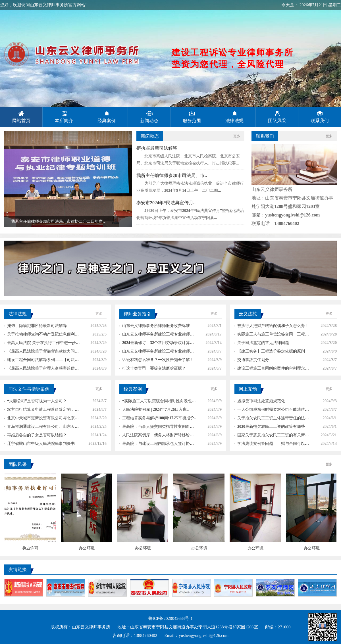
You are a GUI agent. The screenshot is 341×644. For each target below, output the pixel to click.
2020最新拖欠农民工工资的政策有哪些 (270, 427)
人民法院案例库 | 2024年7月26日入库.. (154, 409)
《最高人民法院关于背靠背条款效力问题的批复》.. (41, 352)
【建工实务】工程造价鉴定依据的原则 (270, 351)
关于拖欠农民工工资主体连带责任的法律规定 (272, 419)
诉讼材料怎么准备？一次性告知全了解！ (157, 360)
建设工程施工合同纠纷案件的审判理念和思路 (272, 369)
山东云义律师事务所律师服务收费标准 (155, 326)
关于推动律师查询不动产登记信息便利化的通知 (41, 335)
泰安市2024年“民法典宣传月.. (166, 203)
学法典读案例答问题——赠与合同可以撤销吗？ (272, 445)
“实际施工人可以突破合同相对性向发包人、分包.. (156, 402)
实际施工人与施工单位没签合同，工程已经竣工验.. (272, 335)
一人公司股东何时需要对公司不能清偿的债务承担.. (272, 411)
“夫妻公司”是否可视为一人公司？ (36, 401)
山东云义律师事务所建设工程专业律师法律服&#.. (157, 352)
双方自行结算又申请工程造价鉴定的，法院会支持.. (41, 411)
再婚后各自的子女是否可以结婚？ (36, 435)
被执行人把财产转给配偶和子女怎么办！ (272, 326)
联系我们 (265, 136)
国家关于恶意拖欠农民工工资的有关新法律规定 (272, 436)
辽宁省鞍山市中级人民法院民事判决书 (39, 444)
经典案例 (133, 389)
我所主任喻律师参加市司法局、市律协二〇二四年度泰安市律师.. (55, 223)
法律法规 (18, 314)
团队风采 (18, 464)
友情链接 (18, 569)
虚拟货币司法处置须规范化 (260, 401)
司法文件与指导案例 (29, 389)
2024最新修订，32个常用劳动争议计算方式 (157, 344)
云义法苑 (248, 314)
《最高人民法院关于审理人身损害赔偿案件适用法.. (41, 369)
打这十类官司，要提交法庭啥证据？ (153, 368)
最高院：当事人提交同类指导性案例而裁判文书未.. (157, 428)
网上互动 (248, 389)
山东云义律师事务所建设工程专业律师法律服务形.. (157, 335)
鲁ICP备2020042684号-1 (170, 618)
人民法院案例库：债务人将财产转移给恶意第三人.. (157, 436)
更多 (237, 136)
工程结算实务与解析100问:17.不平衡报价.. (158, 418)
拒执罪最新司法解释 (157, 148)
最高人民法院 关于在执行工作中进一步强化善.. (42, 344)
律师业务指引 (137, 314)
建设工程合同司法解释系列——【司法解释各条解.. (41, 361)
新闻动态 (150, 136)
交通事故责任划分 (252, 360)
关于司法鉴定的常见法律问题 (262, 343)
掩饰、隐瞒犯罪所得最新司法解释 (36, 326)
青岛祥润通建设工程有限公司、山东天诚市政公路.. (41, 428)
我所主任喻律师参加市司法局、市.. (172, 175)
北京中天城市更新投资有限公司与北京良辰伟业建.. (41, 419)
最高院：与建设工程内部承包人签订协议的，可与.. (157, 445)
